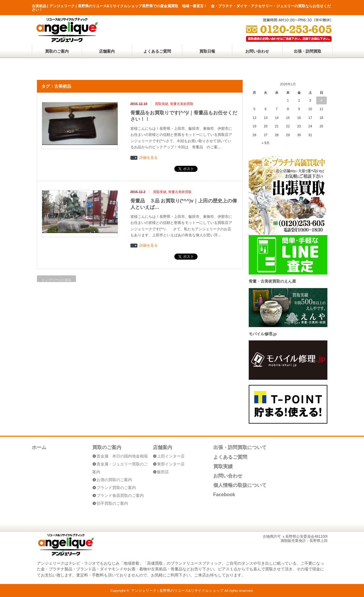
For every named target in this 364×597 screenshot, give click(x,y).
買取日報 (207, 51)
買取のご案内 (57, 51)
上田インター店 (171, 456)
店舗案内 (107, 51)
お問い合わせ (257, 51)
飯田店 (163, 472)
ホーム (39, 447)
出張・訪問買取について (240, 447)
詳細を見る (149, 158)
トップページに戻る (56, 280)
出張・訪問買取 (308, 51)
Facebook (224, 495)
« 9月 (266, 143)
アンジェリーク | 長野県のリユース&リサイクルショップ (177, 590)
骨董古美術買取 (182, 104)
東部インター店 (171, 464)
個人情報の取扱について (240, 485)
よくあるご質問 (157, 51)
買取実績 (162, 104)
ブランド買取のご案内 (116, 488)
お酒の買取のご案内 (114, 480)
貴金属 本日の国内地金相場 (122, 456)
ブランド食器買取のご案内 (120, 495)
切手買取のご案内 (112, 503)
